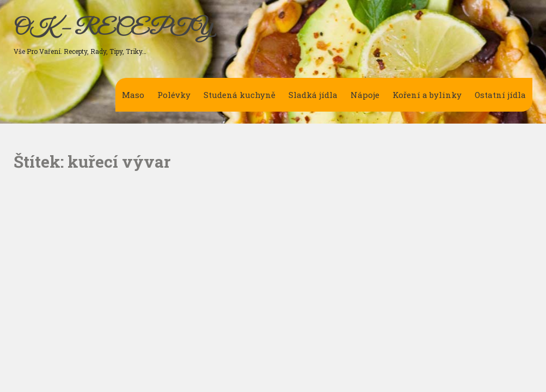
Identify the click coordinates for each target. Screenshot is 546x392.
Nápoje (365, 95)
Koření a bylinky (427, 95)
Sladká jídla (313, 95)
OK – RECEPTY (113, 29)
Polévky (174, 95)
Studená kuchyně (240, 95)
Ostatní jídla (500, 95)
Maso (133, 95)
